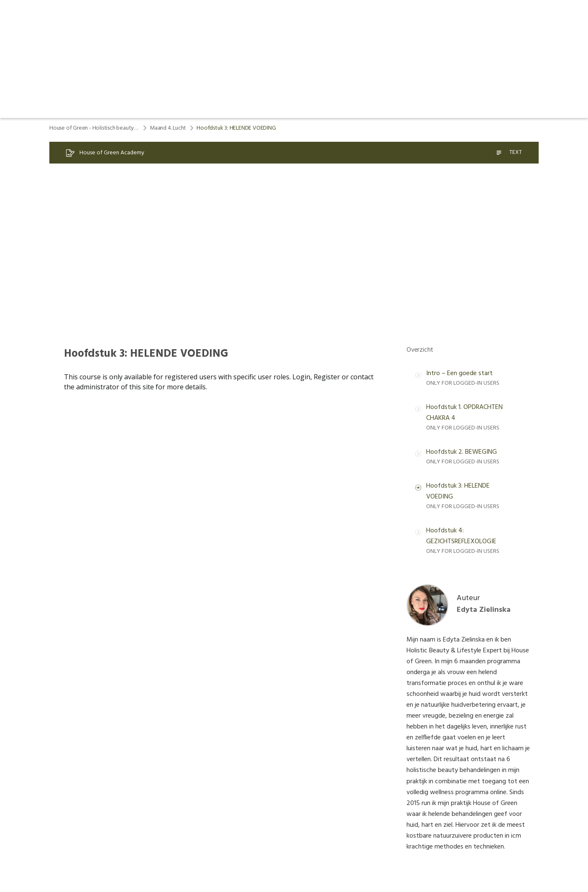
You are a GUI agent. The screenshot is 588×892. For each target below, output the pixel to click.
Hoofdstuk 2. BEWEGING (461, 452)
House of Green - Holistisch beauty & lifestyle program (94, 128)
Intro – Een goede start (459, 373)
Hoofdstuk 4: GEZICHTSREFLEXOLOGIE (461, 536)
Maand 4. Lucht (168, 128)
